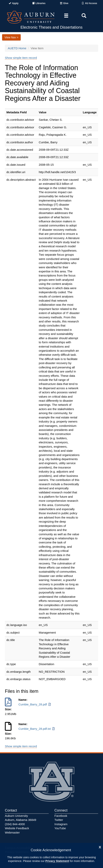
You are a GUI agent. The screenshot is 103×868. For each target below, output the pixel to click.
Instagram (61, 824)
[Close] (100, 847)
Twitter (59, 820)
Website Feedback (17, 828)
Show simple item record (21, 58)
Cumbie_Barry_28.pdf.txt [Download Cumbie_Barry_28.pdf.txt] (37, 729)
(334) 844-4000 (15, 824)
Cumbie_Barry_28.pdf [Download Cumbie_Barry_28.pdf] (35, 704)
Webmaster (12, 832)
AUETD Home (17, 48)
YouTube (60, 828)
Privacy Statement (57, 861)
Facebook (61, 816)
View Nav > (11, 37)
